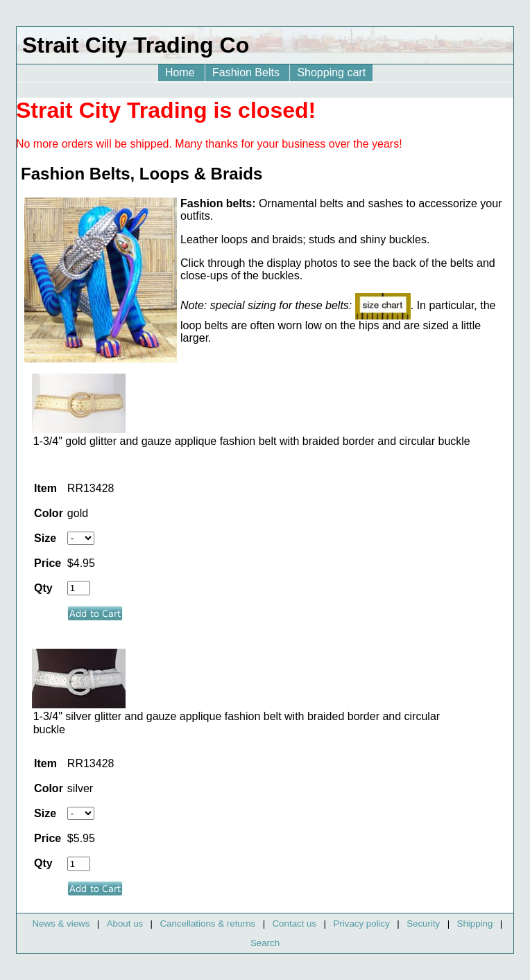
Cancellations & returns (207, 924)
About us (125, 924)
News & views (61, 924)
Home (181, 72)
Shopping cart (331, 72)
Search (265, 943)
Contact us (294, 924)
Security (423, 924)
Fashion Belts (247, 72)
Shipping (475, 924)
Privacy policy (361, 924)
